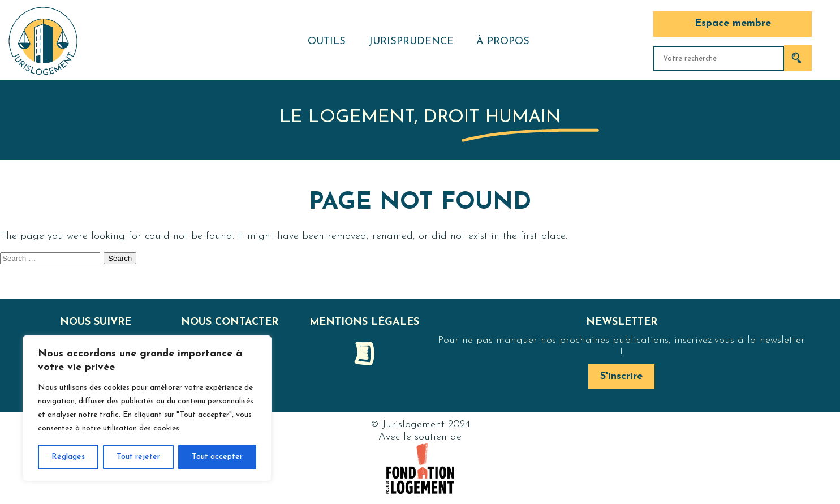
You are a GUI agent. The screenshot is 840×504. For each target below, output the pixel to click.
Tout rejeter (138, 457)
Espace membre (733, 23)
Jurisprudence (411, 42)
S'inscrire (621, 376)
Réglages (68, 457)
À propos (503, 42)
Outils (327, 42)
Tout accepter (217, 457)
